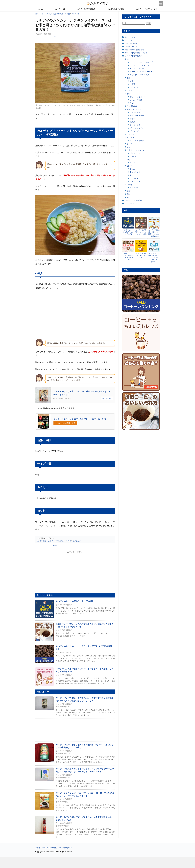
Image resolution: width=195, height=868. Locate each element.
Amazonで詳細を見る (65, 423)
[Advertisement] (97, 862)
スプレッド (134, 178)
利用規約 (54, 848)
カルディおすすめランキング (147, 9)
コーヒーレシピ (131, 37)
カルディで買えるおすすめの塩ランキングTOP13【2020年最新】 (154, 258)
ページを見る (107, 398)
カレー (130, 147)
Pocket (54, 37)
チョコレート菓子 (137, 116)
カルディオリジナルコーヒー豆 (142, 72)
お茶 (129, 78)
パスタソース (135, 153)
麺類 (129, 160)
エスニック (134, 188)
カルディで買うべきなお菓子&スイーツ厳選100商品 (128, 257)
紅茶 (132, 81)
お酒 (129, 94)
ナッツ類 (130, 134)
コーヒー (130, 59)
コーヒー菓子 (135, 125)
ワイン (132, 103)
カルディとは (60, 9)
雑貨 (129, 194)
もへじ (130, 197)
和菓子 (132, 119)
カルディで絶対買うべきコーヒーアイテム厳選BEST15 (141, 233)
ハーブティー (135, 87)
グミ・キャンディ (137, 128)
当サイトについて (42, 848)
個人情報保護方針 (66, 848)
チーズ (130, 144)
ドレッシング (135, 172)
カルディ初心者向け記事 (86, 9)
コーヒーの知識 (131, 43)
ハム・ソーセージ (137, 141)
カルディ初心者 (131, 46)
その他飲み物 (132, 106)
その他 (130, 185)
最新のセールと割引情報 (135, 50)
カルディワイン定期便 (134, 200)
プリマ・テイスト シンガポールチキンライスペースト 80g (80, 419)
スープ (130, 90)
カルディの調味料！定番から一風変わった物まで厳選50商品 (154, 233)
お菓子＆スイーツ (134, 109)
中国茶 (132, 84)
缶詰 (129, 191)
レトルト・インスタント (137, 150)
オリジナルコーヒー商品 (139, 75)
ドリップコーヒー (137, 68)
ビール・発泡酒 (136, 100)
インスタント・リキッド (139, 65)
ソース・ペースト (137, 182)
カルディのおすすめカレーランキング (141, 255)
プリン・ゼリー (136, 131)
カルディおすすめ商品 (116, 9)
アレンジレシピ (131, 203)
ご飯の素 (133, 156)
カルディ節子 (97, 3)
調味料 (130, 166)
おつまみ (130, 137)
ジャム (132, 169)
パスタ (132, 163)
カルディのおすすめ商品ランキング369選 (74, 601)
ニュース (128, 40)
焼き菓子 (133, 122)
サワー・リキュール (138, 97)
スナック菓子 (135, 112)
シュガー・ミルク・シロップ (141, 62)
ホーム (40, 9)
